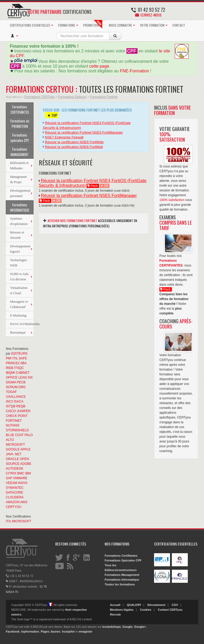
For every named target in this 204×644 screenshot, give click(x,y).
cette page (99, 66)
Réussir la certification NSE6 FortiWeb (74, 142)
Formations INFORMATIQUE (20, 207)
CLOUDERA (15, 497)
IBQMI (10, 373)
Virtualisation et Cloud (19, 290)
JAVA (10, 454)
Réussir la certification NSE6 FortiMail (74, 147)
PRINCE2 (13, 363)
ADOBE (26, 464)
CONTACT (179, 25)
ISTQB (11, 406)
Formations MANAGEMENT (20, 152)
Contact (163, 610)
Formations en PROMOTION (20, 124)
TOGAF (11, 392)
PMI (9, 358)
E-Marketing (18, 315)
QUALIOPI (134, 605)
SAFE (23, 358)
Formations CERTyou (39, 97)
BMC (21, 473)
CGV (175, 605)
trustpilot (68, 631)
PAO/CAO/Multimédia (22, 324)
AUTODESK (15, 469)
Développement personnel (20, 193)
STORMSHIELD (17, 430)
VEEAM (11, 483)
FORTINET (14, 421)
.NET (18, 454)
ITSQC (19, 368)
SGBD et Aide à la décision (19, 277)
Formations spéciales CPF (20, 138)
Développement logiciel (20, 249)
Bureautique (18, 333)
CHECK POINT (17, 416)
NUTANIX (13, 425)
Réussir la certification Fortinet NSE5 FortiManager (84, 132)
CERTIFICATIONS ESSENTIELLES (30, 25)
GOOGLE (13, 449)
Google (127, 627)
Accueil (115, 605)
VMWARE (20, 478)
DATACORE (14, 493)
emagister (86, 631)
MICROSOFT (15, 445)
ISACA (18, 401)
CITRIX (11, 473)
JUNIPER (24, 411)
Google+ (140, 627)
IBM (28, 473)
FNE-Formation (135, 71)
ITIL (15, 358)
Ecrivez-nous (148, 15)
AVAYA (23, 483)
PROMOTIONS (93, 24)
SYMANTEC (15, 488)
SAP (9, 478)
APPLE (26, 449)
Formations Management (122, 575)
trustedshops (112, 627)
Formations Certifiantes (121, 556)
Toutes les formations (120, 584)
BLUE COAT (15, 435)
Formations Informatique (122, 580)
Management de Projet (18, 179)
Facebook (13, 631)
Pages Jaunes (50, 631)
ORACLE (12, 459)
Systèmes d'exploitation (19, 221)
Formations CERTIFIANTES (20, 109)
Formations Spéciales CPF (123, 560)
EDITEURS (20, 354)
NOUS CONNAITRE (120, 25)
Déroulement (156, 605)
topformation (30, 631)
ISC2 (9, 401)
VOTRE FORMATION (152, 25)
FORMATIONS (67, 25)
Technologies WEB (19, 263)
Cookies (146, 610)
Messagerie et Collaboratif (19, 304)
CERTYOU (14, 507)
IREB (10, 368)
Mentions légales (122, 610)
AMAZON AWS (17, 502)
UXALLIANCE (16, 397)
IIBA (23, 363)
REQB (21, 406)
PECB (21, 382)
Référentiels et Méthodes (19, 166)
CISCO (11, 411)
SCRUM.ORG (16, 387)
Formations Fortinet (104, 97)
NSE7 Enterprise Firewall (64, 137)
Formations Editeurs (72, 97)
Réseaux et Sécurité (17, 235)
